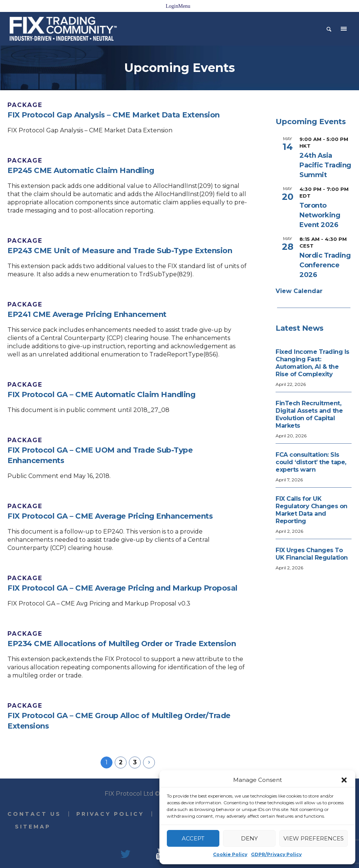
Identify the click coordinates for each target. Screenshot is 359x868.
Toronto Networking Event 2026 (320, 215)
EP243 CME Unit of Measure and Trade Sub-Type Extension (120, 251)
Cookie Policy (230, 854)
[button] (344, 780)
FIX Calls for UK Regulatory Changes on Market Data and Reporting (312, 510)
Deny (249, 838)
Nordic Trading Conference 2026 (325, 265)
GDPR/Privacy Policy (276, 854)
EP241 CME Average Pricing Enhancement (87, 314)
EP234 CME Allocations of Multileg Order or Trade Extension (122, 644)
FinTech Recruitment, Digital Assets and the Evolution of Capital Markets (309, 414)
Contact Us (34, 814)
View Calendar (299, 291)
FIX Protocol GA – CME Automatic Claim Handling (101, 394)
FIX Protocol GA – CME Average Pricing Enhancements (110, 516)
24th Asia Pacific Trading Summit (325, 165)
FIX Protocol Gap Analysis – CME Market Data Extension (114, 115)
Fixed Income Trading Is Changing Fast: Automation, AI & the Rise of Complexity (312, 363)
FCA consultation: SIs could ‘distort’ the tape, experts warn (311, 462)
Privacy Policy (110, 814)
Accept (193, 838)
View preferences (314, 838)
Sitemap (33, 827)
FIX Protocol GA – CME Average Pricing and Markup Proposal (123, 588)
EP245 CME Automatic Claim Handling (81, 170)
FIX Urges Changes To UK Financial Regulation (312, 554)
